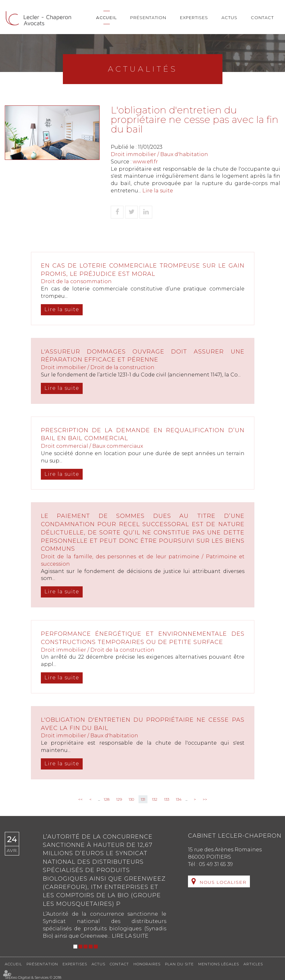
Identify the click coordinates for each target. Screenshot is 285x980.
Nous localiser (223, 882)
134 (179, 799)
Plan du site (179, 964)
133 (167, 799)
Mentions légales (219, 964)
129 (119, 799)
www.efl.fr (145, 162)
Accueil (106, 18)
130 (131, 799)
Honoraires (147, 964)
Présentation (148, 18)
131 (143, 799)
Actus (229, 18)
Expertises (194, 18)
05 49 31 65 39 (216, 864)
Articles (253, 964)
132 (155, 799)
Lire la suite (158, 191)
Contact (262, 18)
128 (107, 799)
